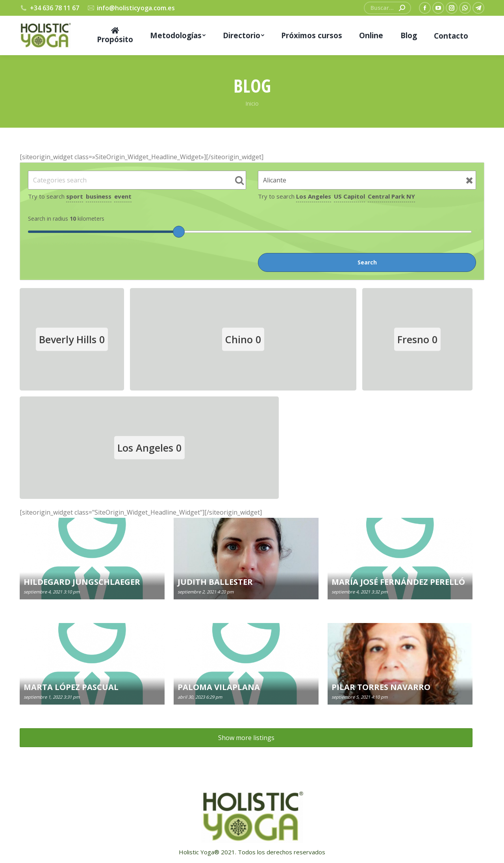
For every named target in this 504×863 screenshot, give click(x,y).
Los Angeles (314, 196)
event (123, 196)
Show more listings (246, 738)
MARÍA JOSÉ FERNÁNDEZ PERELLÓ (398, 582)
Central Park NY (391, 196)
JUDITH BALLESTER (215, 582)
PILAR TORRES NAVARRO (381, 687)
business (99, 196)
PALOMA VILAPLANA (219, 687)
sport (75, 196)
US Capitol (349, 196)
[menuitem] (115, 35)
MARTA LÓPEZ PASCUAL (71, 687)
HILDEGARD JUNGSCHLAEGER (82, 582)
